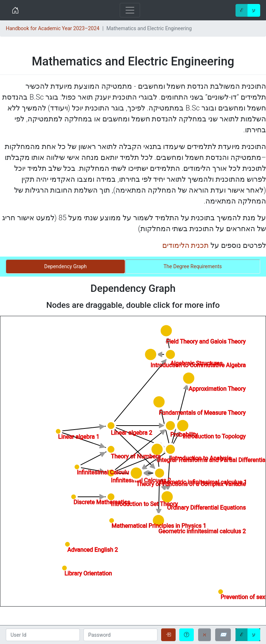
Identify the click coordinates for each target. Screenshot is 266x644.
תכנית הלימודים (186, 245)
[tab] (66, 267)
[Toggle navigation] (130, 10)
